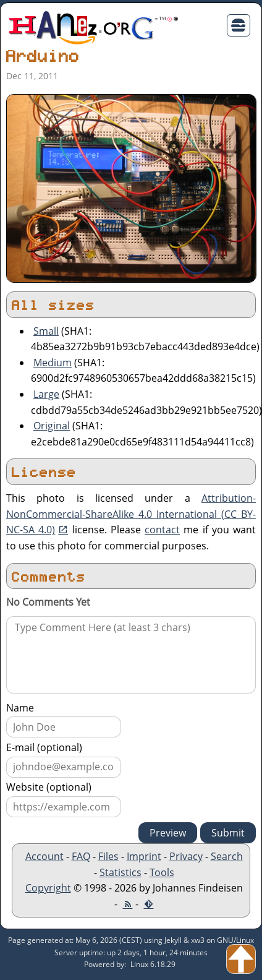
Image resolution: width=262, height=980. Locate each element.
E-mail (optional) (44, 747)
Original (52, 426)
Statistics (120, 872)
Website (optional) (49, 787)
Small (46, 331)
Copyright (48, 888)
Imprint (144, 856)
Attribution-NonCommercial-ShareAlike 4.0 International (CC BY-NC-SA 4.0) (131, 514)
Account (44, 856)
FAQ (81, 856)
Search (227, 856)
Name (20, 708)
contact (162, 530)
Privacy (186, 856)
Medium (53, 363)
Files (108, 856)
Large (46, 394)
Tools (162, 872)
